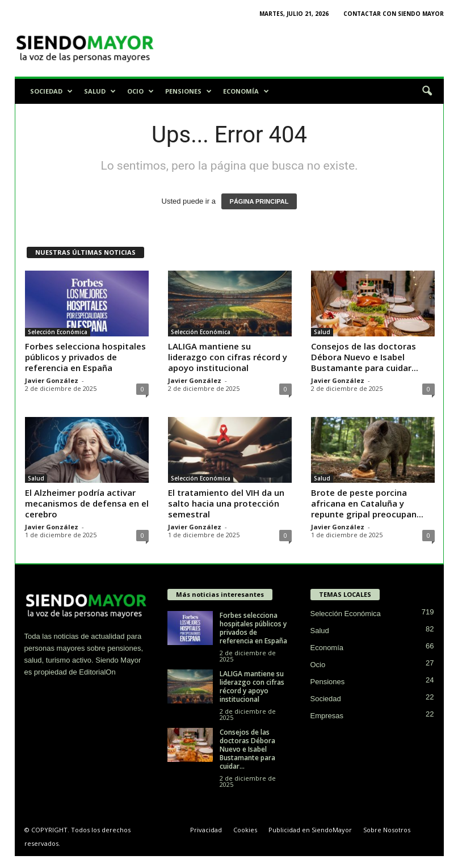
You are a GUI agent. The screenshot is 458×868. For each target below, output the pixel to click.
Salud (100, 91)
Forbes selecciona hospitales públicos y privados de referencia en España (85, 357)
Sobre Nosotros (387, 830)
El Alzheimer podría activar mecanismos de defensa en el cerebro (87, 503)
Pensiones (188, 91)
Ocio (140, 91)
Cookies (245, 830)
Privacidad (206, 830)
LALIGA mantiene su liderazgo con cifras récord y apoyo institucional (228, 357)
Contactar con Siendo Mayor (394, 14)
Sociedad (51, 91)
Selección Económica (58, 332)
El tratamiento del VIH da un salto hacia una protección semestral (226, 503)
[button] (427, 91)
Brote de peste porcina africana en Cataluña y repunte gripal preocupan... (367, 503)
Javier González (52, 380)
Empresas (327, 716)
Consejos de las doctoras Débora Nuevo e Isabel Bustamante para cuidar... (365, 357)
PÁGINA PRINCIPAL (259, 201)
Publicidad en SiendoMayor (310, 830)
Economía (246, 91)
